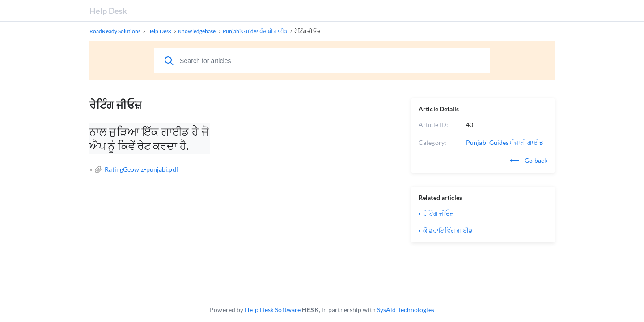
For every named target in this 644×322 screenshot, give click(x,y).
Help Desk (108, 11)
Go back (529, 160)
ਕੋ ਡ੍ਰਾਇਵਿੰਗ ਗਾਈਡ (448, 230)
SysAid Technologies (406, 310)
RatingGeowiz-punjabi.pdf (141, 169)
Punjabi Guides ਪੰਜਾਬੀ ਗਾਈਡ (505, 142)
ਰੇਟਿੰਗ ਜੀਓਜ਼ (439, 213)
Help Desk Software (273, 310)
